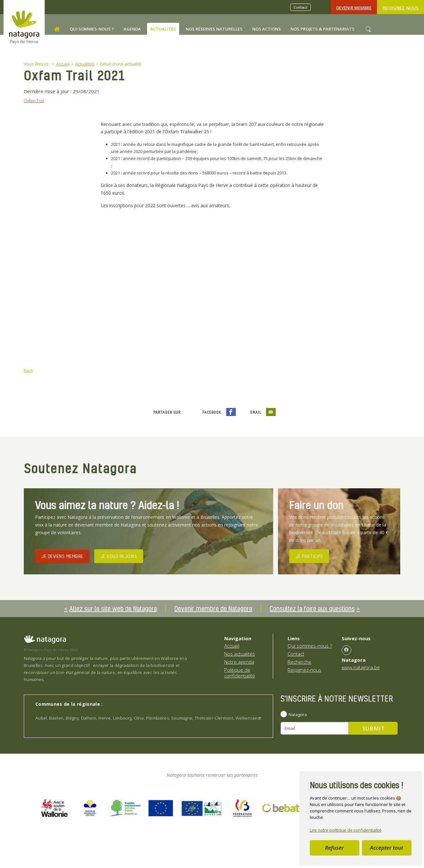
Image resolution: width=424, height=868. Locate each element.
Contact (300, 7)
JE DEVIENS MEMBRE (62, 556)
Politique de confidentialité (240, 673)
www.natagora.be (361, 667)
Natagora (298, 714)
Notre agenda (239, 662)
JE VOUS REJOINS (119, 556)
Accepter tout (387, 848)
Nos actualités (240, 654)
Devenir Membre (354, 8)
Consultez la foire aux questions (312, 608)
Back (28, 370)
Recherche (300, 662)
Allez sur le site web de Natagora (113, 608)
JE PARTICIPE (309, 556)
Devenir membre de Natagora (213, 608)
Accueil (232, 646)
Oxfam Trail (34, 101)
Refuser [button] (334, 848)
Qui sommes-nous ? (310, 646)
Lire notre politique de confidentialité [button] (346, 830)
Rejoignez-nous (401, 8)
